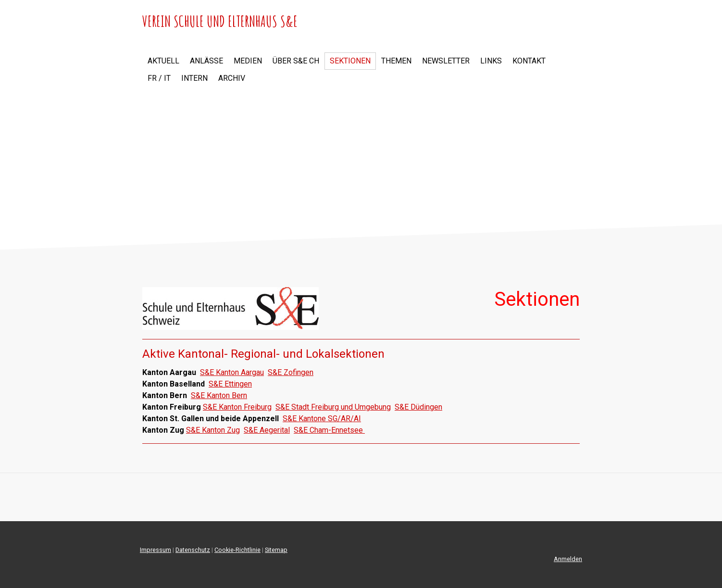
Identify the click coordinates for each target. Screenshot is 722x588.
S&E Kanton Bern (219, 395)
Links (491, 61)
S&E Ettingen (230, 384)
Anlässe (206, 61)
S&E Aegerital (267, 430)
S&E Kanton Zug (213, 430)
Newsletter (446, 61)
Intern (194, 78)
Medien (248, 61)
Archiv (232, 78)
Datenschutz (193, 550)
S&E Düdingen (418, 407)
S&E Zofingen (291, 372)
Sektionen (350, 61)
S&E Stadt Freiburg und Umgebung (333, 407)
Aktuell (163, 61)
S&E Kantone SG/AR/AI (322, 419)
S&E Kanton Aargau (232, 372)
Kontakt (529, 61)
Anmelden (568, 559)
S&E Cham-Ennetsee (329, 430)
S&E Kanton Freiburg (237, 407)
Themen (396, 61)
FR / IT (159, 78)
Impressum (156, 550)
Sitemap (276, 550)
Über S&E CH (296, 61)
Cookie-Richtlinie (237, 550)
